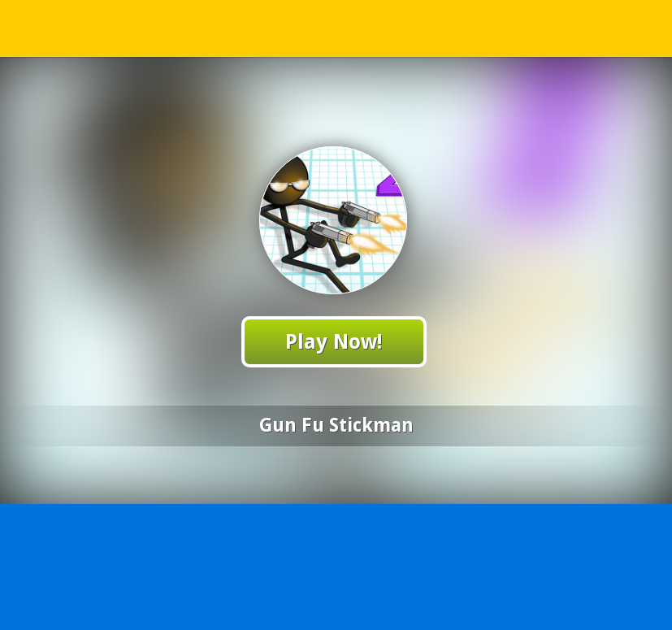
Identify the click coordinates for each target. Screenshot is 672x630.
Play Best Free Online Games (337, 28)
